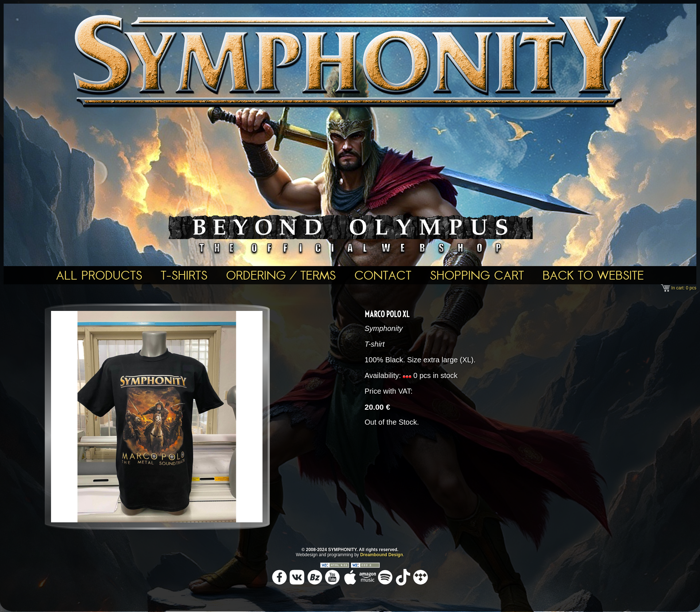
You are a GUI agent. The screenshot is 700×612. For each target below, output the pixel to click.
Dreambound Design (382, 555)
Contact (383, 275)
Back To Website (593, 275)
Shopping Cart (477, 275)
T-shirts (184, 275)
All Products (99, 275)
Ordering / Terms (281, 275)
